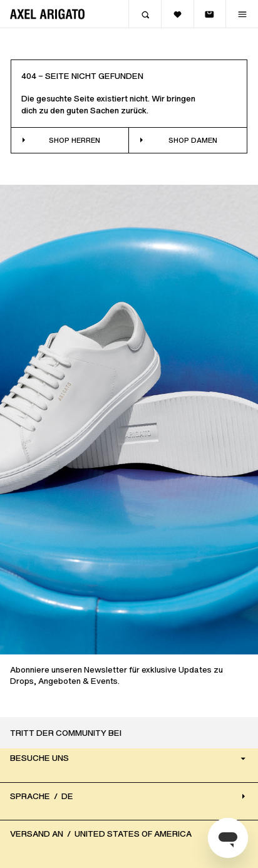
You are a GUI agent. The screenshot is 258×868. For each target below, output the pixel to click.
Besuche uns (129, 758)
